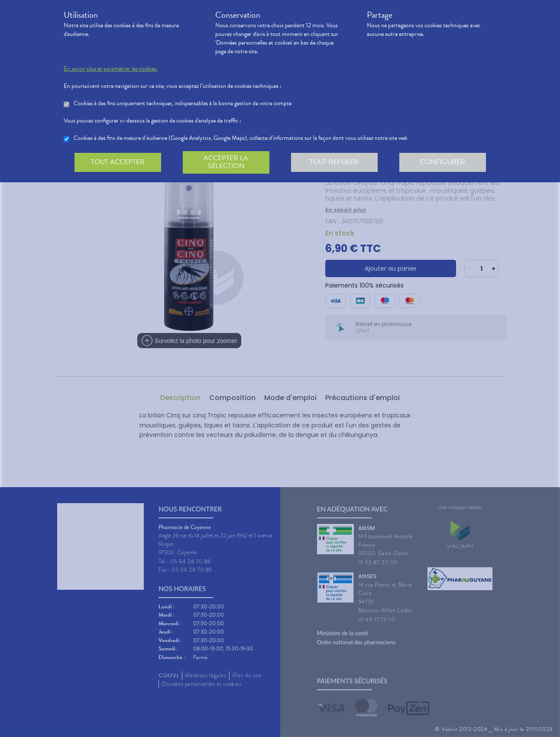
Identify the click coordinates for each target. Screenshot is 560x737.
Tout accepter (118, 162)
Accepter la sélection (226, 162)
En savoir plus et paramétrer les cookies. (111, 69)
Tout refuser (334, 162)
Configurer (443, 162)
